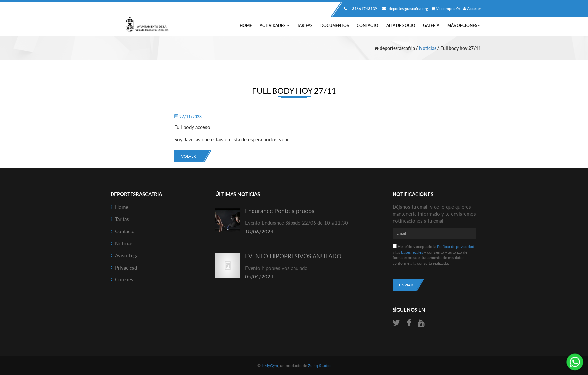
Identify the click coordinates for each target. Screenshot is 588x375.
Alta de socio (401, 25)
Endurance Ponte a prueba (280, 211)
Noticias (428, 48)
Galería (431, 25)
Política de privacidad (456, 246)
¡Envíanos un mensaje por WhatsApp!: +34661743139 (575, 362)
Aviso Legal (127, 255)
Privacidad (126, 268)
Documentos (335, 25)
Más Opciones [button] (464, 25)
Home (246, 25)
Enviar (406, 285)
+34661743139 (360, 8)
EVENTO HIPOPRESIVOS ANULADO (293, 256)
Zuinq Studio (319, 366)
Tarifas (305, 25)
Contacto (368, 25)
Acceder (472, 8)
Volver (189, 156)
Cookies (124, 279)
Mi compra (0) (446, 8)
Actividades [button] (274, 25)
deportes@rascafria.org (404, 8)
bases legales (412, 252)
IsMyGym (270, 366)
